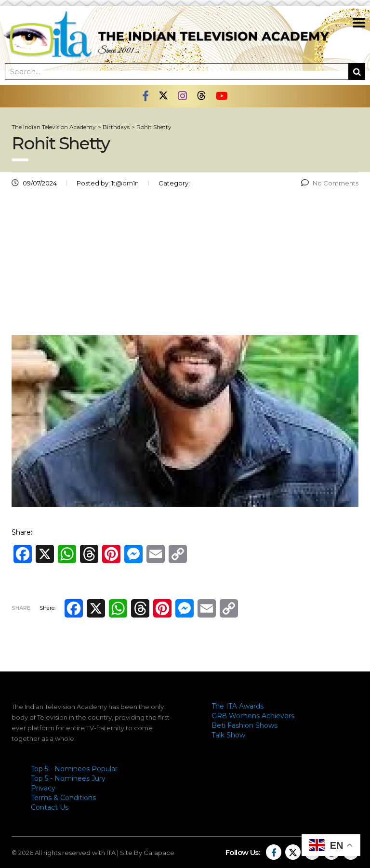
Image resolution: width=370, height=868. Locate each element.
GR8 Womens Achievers (253, 716)
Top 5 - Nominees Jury (68, 778)
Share (21, 608)
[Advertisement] (185, 265)
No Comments (330, 183)
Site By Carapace (147, 853)
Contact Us (50, 807)
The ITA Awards (238, 706)
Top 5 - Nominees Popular (74, 769)
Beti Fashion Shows (244, 725)
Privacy (43, 788)
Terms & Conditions (63, 798)
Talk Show (228, 735)
